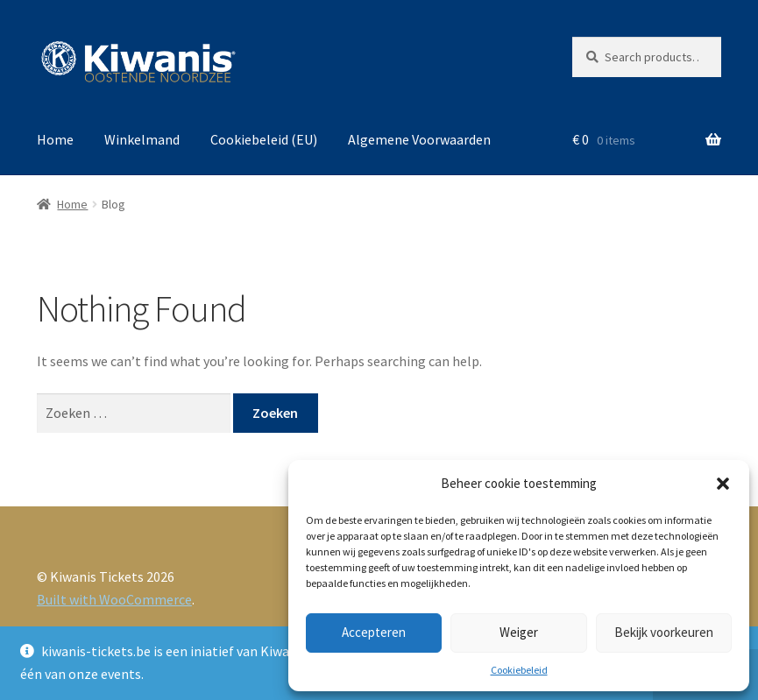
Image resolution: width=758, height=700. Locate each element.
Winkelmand (142, 139)
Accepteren (374, 632)
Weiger (519, 632)
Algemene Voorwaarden (419, 139)
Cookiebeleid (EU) (264, 139)
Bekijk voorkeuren (664, 632)
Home (55, 139)
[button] (723, 484)
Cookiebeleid (519, 670)
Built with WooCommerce (114, 599)
